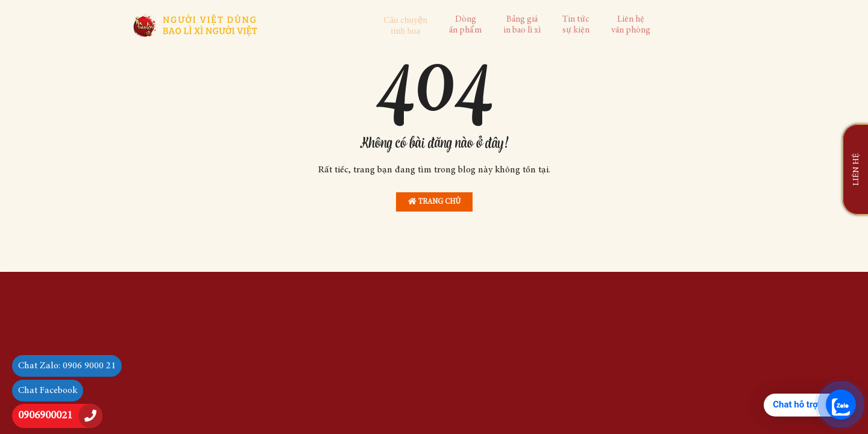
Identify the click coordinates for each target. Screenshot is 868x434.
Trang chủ (434, 202)
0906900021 (45, 416)
